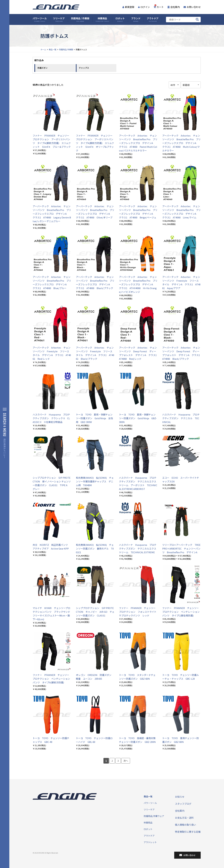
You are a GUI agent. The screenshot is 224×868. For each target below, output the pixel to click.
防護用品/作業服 (66, 49)
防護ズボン (43, 68)
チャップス (84, 68)
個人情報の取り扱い (185, 825)
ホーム (43, 49)
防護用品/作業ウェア (154, 816)
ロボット (120, 20)
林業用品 (102, 20)
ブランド (136, 20)
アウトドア (153, 20)
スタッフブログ (183, 804)
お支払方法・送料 (184, 818)
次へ (126, 761)
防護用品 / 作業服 (80, 20)
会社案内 (174, 7)
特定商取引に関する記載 (188, 832)
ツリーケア (59, 20)
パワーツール (40, 20)
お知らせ (180, 797)
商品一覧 (53, 49)
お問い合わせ (192, 7)
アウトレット (150, 842)
